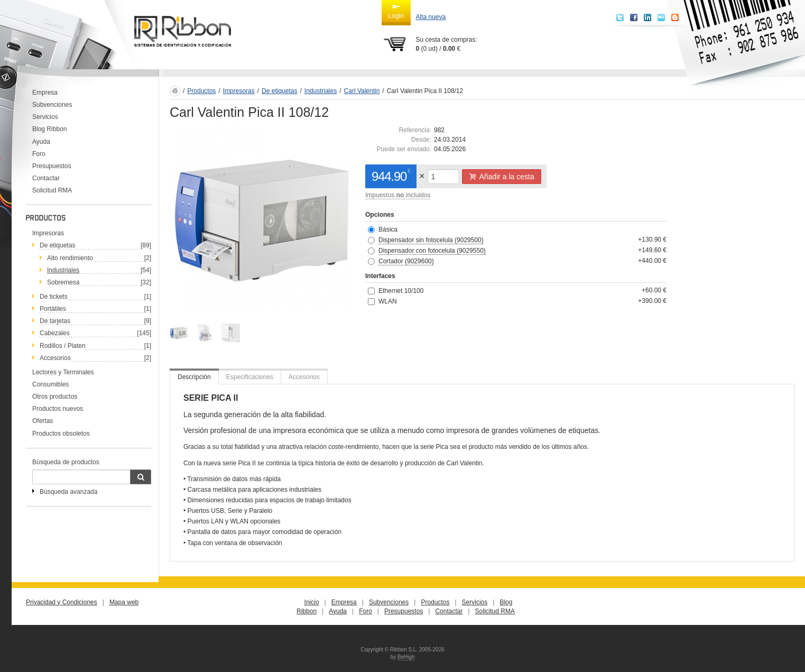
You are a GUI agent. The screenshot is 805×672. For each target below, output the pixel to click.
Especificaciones (250, 377)
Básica (388, 229)
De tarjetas (55, 321)
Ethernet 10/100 (401, 291)
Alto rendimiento (70, 258)
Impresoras (48, 233)
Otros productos (55, 397)
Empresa (45, 93)
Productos (201, 91)
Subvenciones (52, 105)
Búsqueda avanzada (68, 492)
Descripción (194, 377)
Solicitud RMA (52, 190)
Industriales (63, 270)
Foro (39, 154)
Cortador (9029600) (406, 261)
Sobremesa (63, 282)
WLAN (388, 301)
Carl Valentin (362, 91)
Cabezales (55, 333)
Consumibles (50, 384)
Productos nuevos (58, 409)
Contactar (46, 178)
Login (396, 11)
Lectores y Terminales (63, 372)
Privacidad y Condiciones (62, 602)
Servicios (45, 117)
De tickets (54, 297)
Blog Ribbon (49, 129)
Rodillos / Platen (63, 346)
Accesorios (55, 358)
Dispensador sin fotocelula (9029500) (431, 240)
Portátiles (53, 309)
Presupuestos (52, 166)
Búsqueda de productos (66, 462)
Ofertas (43, 421)
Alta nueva (431, 17)
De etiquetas (57, 245)
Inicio (312, 602)
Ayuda (41, 142)
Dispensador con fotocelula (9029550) (432, 251)
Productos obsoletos (61, 434)
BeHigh (406, 657)
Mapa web (124, 602)
